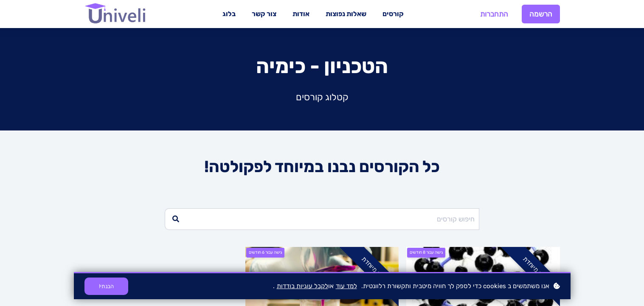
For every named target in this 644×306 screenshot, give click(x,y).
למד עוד (346, 286)
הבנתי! (106, 286)
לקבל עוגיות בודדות (302, 286)
